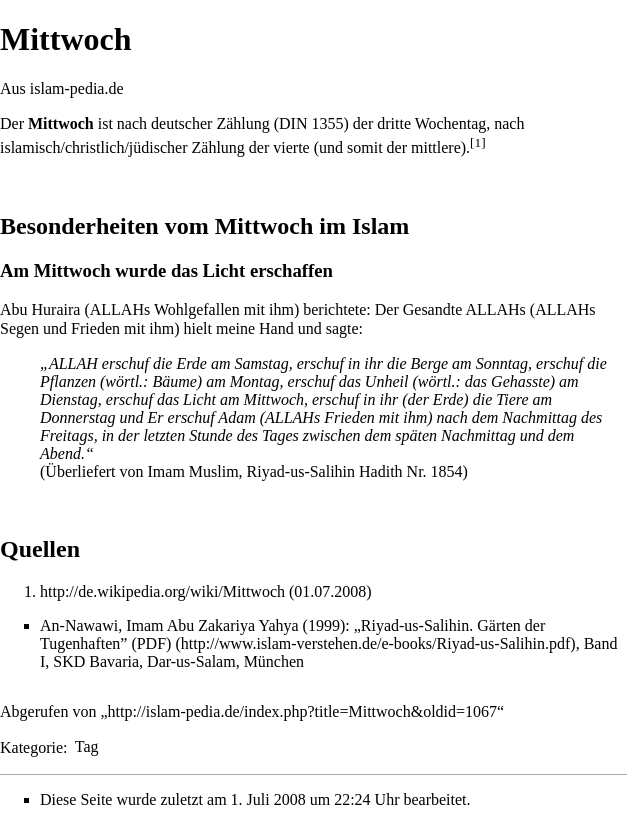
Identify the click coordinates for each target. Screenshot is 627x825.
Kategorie (31, 746)
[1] (478, 142)
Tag (87, 746)
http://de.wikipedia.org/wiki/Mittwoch (162, 591)
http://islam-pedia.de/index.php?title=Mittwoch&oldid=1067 (303, 711)
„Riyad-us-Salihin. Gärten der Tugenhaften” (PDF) (292, 634)
